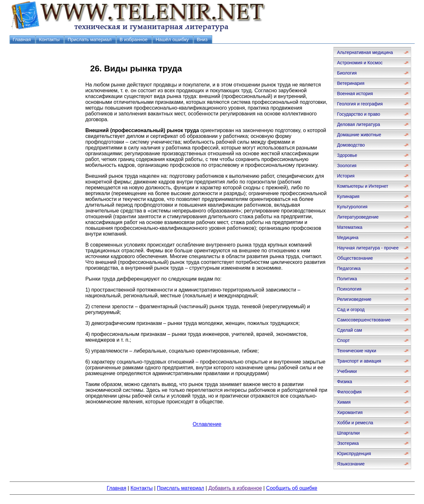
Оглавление (207, 424)
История (346, 176)
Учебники (347, 371)
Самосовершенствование (364, 320)
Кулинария (348, 196)
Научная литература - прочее (368, 248)
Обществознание (355, 258)
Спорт (343, 340)
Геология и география (360, 104)
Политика (347, 279)
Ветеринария (351, 83)
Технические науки (356, 351)
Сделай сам (349, 330)
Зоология (347, 166)
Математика (350, 227)
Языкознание (351, 464)
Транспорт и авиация (359, 361)
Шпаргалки (348, 433)
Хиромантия (350, 412)
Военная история (355, 94)
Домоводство (351, 145)
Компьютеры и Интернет (362, 186)
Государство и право (358, 114)
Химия (344, 402)
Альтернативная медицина (365, 52)
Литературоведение (358, 217)
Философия (349, 392)
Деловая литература (358, 124)
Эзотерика (348, 443)
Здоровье (347, 155)
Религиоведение (354, 299)
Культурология (352, 207)
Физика (344, 382)
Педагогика (349, 268)
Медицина (348, 238)
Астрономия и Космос (360, 63)
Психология (349, 289)
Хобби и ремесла (355, 423)
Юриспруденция (354, 454)
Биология (347, 73)
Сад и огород (351, 310)
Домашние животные (359, 135)
